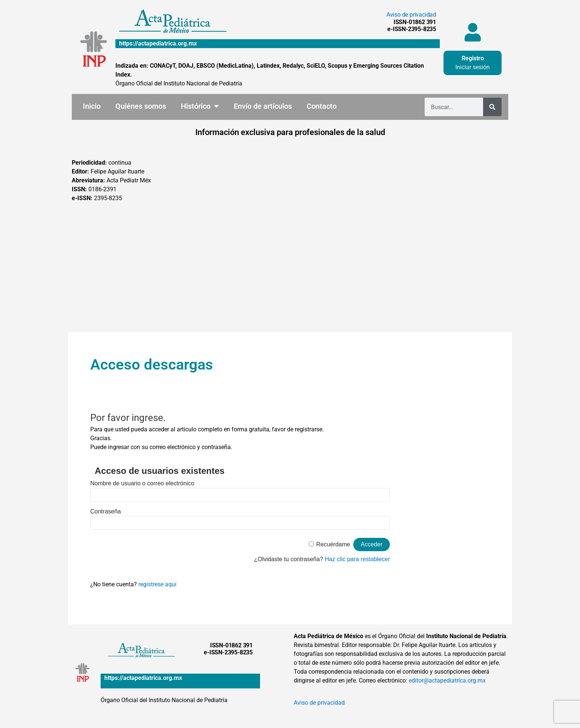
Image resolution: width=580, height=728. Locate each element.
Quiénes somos (141, 106)
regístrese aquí (157, 584)
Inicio (92, 106)
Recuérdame (333, 544)
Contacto (322, 106)
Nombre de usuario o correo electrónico (142, 483)
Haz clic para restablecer (357, 559)
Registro (473, 58)
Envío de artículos (263, 106)
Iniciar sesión (473, 67)
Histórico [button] (200, 106)
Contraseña (106, 511)
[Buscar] (492, 107)
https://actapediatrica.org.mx (158, 43)
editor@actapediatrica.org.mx (447, 680)
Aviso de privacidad (411, 15)
